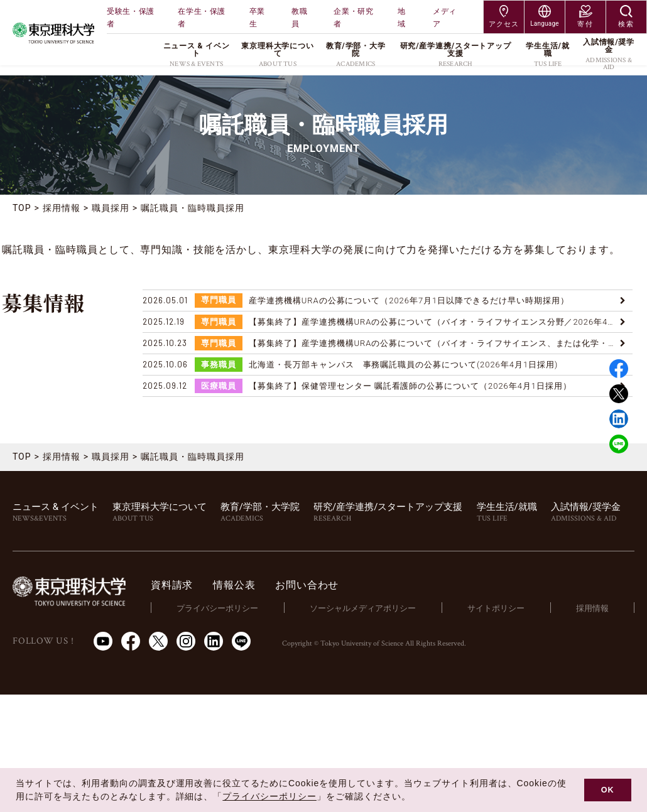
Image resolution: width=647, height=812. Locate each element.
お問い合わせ (307, 585)
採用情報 (62, 208)
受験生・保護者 (131, 18)
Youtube (103, 641)
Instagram (186, 641)
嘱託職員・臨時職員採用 (193, 208)
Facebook (619, 369)
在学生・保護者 (202, 18)
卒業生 (257, 18)
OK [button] (608, 790)
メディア (445, 18)
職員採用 (111, 208)
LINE (619, 444)
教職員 (299, 18)
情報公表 (234, 585)
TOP (22, 208)
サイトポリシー (496, 608)
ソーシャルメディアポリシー (363, 608)
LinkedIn (214, 641)
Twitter (619, 394)
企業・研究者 (353, 18)
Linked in (619, 419)
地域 (402, 18)
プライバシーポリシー (217, 608)
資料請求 (172, 585)
